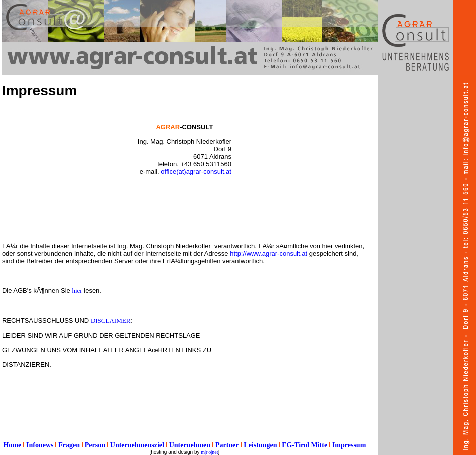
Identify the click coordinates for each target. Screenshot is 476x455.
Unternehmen (190, 445)
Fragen (69, 445)
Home (12, 445)
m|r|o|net (209, 452)
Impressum (349, 445)
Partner (227, 445)
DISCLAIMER (110, 321)
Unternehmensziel (137, 445)
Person (95, 445)
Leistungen (260, 445)
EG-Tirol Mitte (304, 445)
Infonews (40, 445)
